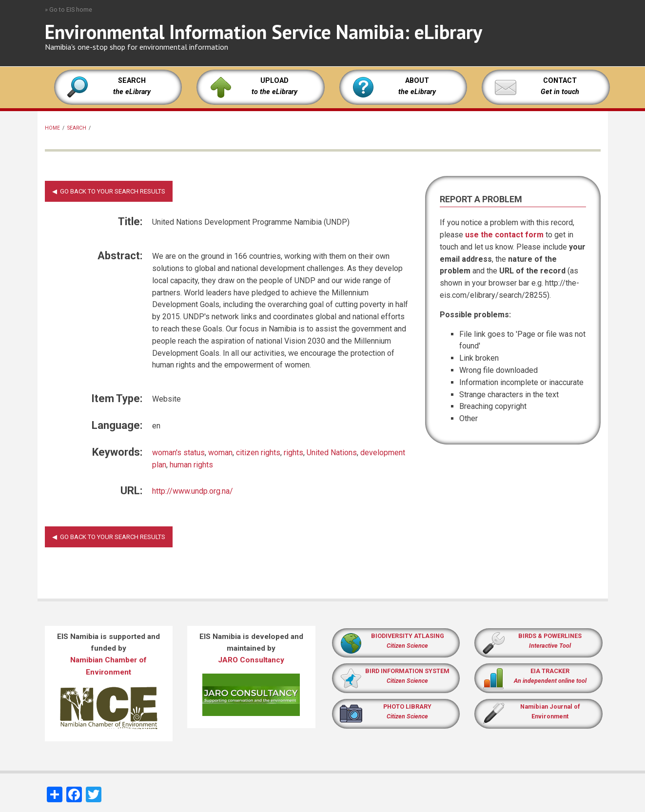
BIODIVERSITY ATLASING (408, 636)
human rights (191, 465)
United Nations (332, 453)
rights (293, 453)
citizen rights (258, 453)
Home (52, 128)
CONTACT (560, 81)
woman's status (178, 453)
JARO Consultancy (251, 660)
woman (220, 453)
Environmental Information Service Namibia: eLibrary (264, 32)
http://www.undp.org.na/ (193, 491)
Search (77, 128)
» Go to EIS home (68, 10)
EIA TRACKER (550, 671)
